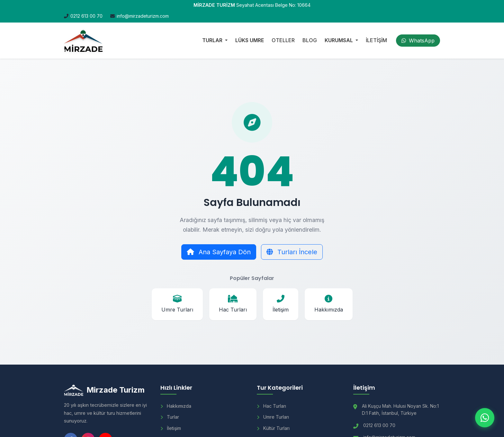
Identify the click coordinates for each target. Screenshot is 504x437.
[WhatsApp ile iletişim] (485, 418)
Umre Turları (273, 417)
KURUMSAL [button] (339, 40)
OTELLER (283, 40)
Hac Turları (271, 406)
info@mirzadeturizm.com (143, 16)
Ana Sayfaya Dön (219, 252)
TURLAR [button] (213, 40)
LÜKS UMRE (250, 40)
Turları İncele (292, 252)
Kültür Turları (273, 428)
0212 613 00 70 (86, 16)
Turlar (170, 417)
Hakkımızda (176, 406)
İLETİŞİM (376, 40)
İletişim (171, 428)
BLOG (310, 40)
